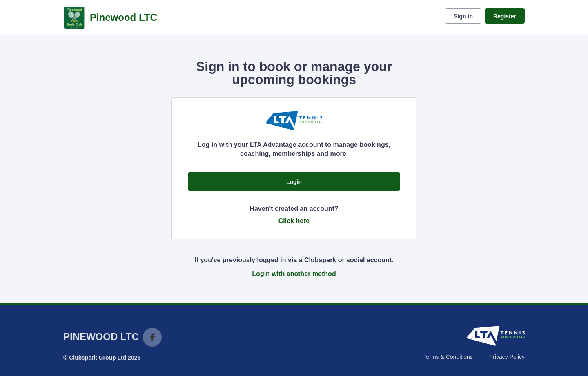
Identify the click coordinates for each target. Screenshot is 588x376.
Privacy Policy (507, 357)
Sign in (463, 16)
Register (505, 16)
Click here (294, 221)
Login (294, 182)
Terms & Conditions (448, 357)
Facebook (152, 337)
